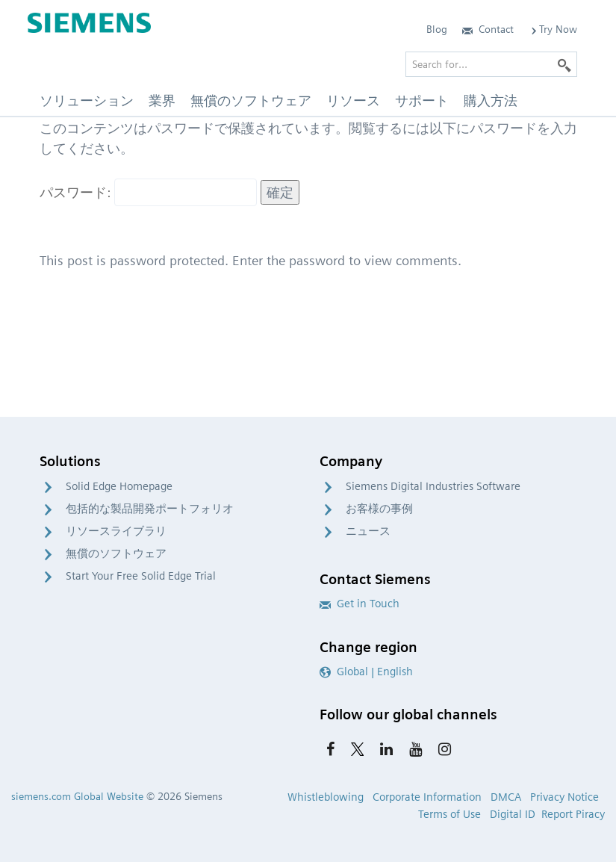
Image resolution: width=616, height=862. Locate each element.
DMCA (506, 797)
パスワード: (148, 192)
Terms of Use (449, 814)
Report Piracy (573, 814)
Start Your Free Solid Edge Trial (141, 576)
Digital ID (513, 814)
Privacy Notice (564, 797)
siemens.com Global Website (77, 796)
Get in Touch (360, 604)
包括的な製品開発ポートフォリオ (150, 509)
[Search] (564, 64)
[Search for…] (491, 64)
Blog (437, 29)
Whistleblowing (326, 797)
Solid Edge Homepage (119, 486)
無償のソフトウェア (116, 554)
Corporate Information (427, 797)
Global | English (366, 672)
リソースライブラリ (116, 531)
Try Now (553, 29)
